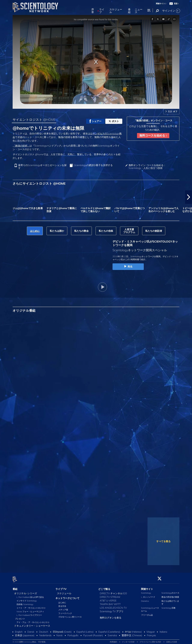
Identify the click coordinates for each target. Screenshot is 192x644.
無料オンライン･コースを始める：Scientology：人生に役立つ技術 (147, 167)
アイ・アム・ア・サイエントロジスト (33, 620)
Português (73, 634)
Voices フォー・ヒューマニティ (30, 610)
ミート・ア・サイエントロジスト (31, 606)
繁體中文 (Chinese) (132, 634)
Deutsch (44, 630)
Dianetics (145, 599)
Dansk (31, 630)
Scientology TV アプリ (112, 610)
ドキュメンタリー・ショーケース (32, 624)
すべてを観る (163, 541)
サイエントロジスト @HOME (34, 120)
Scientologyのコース (170, 591)
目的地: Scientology (25, 602)
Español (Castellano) (109, 630)
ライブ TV (61, 587)
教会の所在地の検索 (170, 595)
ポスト (114, 121)
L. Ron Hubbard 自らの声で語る (30, 595)
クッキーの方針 (128, 640)
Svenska (112, 634)
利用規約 (113, 640)
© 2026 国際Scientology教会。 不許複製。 (30, 640)
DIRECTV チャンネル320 (113, 592)
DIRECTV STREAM (110, 595)
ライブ (102, 11)
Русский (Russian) (93, 634)
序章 (93, 11)
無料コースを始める (153, 135)
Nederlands (45, 634)
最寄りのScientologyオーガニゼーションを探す (42, 167)
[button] (189, 197)
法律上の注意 (172, 640)
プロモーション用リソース (70, 615)
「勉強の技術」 (21, 146)
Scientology (146, 591)
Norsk (59, 634)
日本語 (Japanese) (25, 634)
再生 (128, 267)
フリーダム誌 (147, 613)
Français (151, 634)
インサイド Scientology (27, 599)
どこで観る (104, 587)
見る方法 (62, 604)
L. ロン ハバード (148, 595)
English (19, 630)
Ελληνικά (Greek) (62, 630)
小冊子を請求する (93, 165)
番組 (129, 11)
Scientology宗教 (168, 606)
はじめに (62, 601)
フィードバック (65, 612)
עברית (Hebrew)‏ (133, 630)
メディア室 (63, 608)
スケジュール (116, 11)
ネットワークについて (67, 596)
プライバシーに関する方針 (150, 640)
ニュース (139, 11)
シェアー (95, 121)
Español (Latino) (85, 630)
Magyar (151, 630)
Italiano (163, 630)
